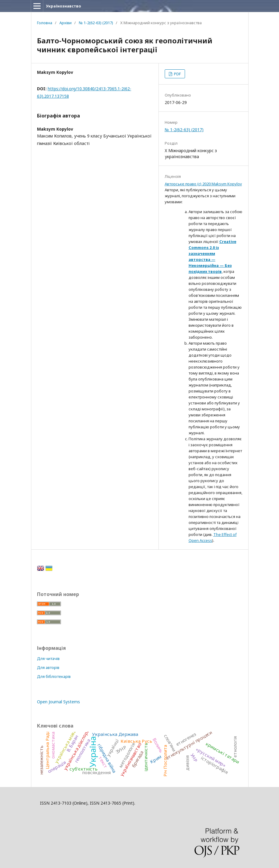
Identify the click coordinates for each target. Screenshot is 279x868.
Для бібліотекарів (54, 676)
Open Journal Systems (58, 702)
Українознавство (64, 6)
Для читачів (48, 658)
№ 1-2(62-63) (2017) (96, 23)
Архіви (65, 23)
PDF (177, 74)
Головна (45, 23)
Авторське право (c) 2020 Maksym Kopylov (203, 184)
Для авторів (48, 667)
